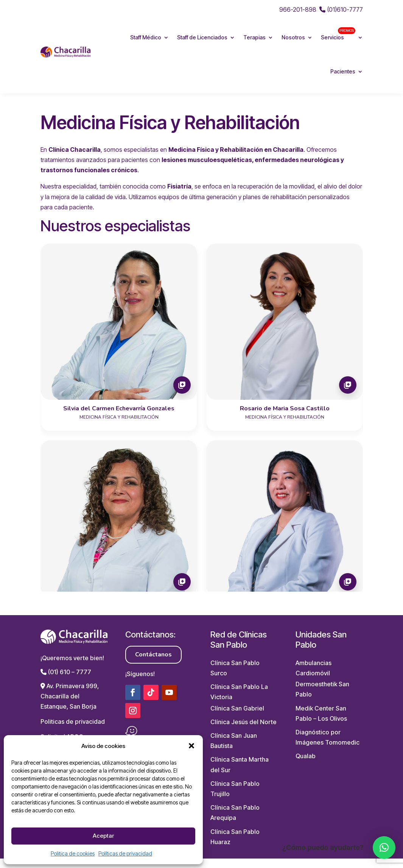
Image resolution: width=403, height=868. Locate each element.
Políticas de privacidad (125, 853)
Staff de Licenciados (202, 37)
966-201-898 (298, 9)
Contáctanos (153, 655)
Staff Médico (146, 37)
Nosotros (293, 37)
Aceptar (103, 836)
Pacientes (343, 71)
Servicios (338, 34)
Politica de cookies (73, 853)
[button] (191, 746)
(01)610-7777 (341, 9)
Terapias (254, 37)
